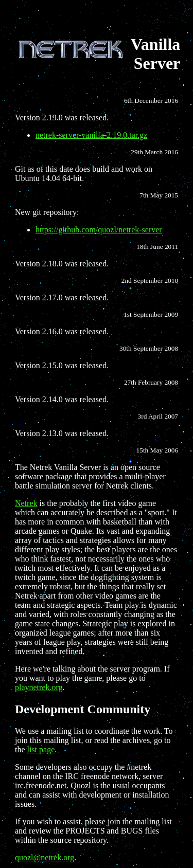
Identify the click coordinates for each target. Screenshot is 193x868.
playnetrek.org (39, 687)
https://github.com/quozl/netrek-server (99, 230)
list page (41, 749)
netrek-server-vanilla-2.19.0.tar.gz (91, 135)
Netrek (26, 503)
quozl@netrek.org (45, 857)
